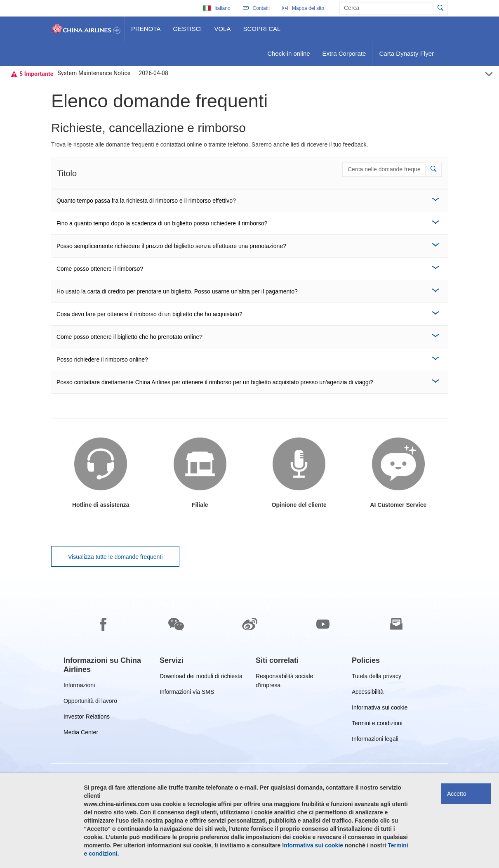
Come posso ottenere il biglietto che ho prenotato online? (129, 337)
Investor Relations (87, 718)
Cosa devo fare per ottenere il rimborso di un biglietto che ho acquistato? (149, 314)
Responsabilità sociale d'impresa (284, 678)
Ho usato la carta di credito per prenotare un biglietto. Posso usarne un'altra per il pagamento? (177, 291)
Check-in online (288, 57)
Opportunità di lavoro (90, 702)
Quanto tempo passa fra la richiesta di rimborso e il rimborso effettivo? (146, 201)
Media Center (81, 734)
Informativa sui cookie (380, 709)
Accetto (457, 794)
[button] (433, 169)
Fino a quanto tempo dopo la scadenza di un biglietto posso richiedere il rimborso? (162, 223)
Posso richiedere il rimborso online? (102, 359)
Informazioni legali (375, 740)
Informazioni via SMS (187, 693)
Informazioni (79, 687)
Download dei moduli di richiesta (201, 678)
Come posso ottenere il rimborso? (100, 269)
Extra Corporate (344, 57)
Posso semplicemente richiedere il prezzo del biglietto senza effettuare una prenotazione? (171, 246)
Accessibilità (368, 693)
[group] (105, 665)
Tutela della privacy (377, 678)
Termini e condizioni (377, 725)
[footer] (249, 724)
